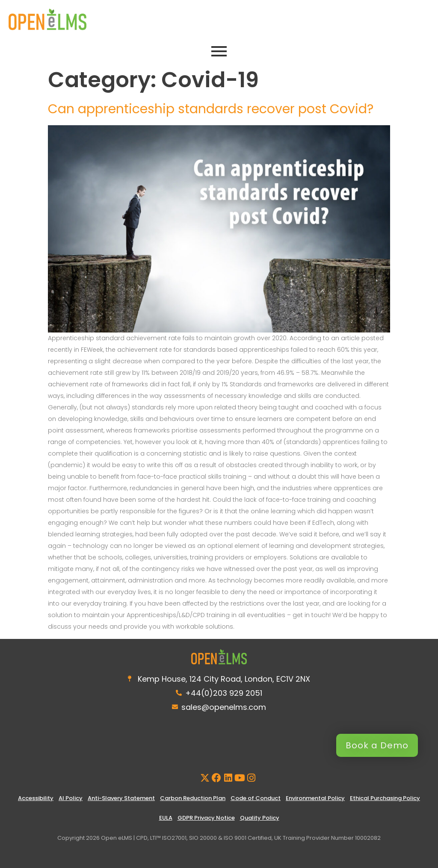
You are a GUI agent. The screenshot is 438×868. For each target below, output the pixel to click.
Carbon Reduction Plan (193, 798)
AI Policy (71, 798)
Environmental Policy (315, 798)
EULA (166, 818)
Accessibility (36, 798)
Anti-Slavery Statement (121, 798)
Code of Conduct (256, 798)
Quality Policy (260, 818)
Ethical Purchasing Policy (385, 798)
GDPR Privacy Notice (206, 818)
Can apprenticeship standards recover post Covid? (211, 109)
